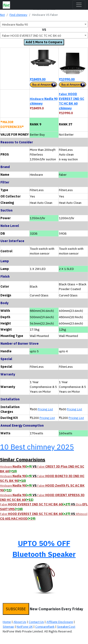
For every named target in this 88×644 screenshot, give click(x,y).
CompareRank (45, 627)
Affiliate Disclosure (60, 622)
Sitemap (8, 627)
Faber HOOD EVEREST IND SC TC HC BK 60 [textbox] (32, 36)
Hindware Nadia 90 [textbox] (15, 24)
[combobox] (44, 24)
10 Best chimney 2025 (37, 447)
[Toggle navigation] (79, 5)
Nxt (2, 15)
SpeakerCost (66, 627)
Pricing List (45, 409)
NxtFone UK (25, 627)
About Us (20, 622)
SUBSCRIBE (16, 609)
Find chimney (18, 15)
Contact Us (36, 622)
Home (7, 622)
